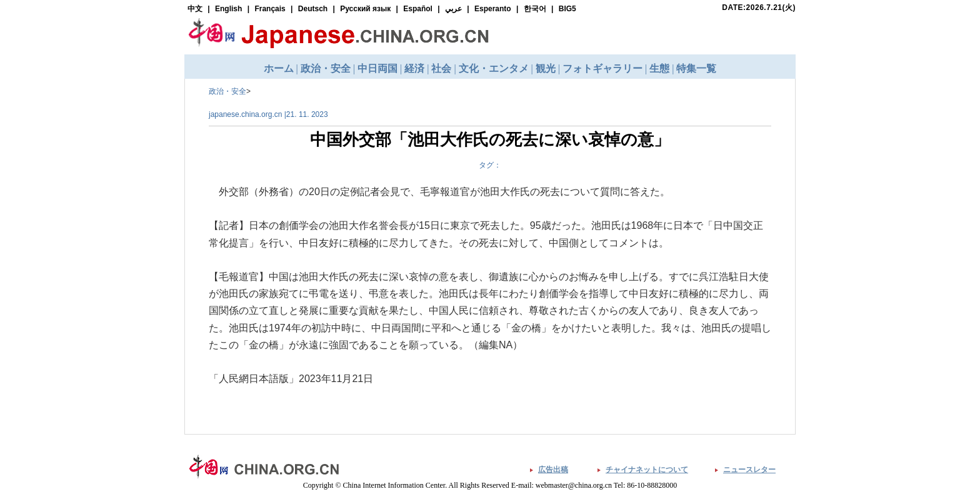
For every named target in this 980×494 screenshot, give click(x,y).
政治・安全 (227, 91)
